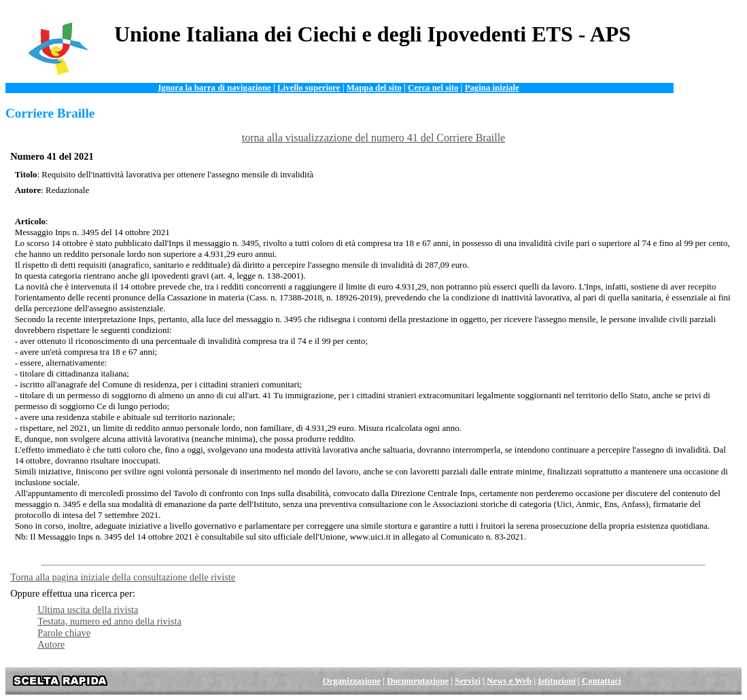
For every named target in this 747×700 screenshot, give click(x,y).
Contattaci (602, 681)
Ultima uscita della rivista (88, 610)
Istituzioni (556, 681)
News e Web (509, 681)
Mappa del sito (374, 88)
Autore (51, 644)
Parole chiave (64, 633)
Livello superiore (309, 88)
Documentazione (418, 681)
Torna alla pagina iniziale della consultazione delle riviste (123, 577)
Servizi (468, 681)
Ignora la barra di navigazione (214, 88)
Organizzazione (352, 681)
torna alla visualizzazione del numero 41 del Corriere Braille (374, 138)
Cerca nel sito (433, 88)
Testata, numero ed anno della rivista (109, 621)
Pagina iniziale (492, 88)
